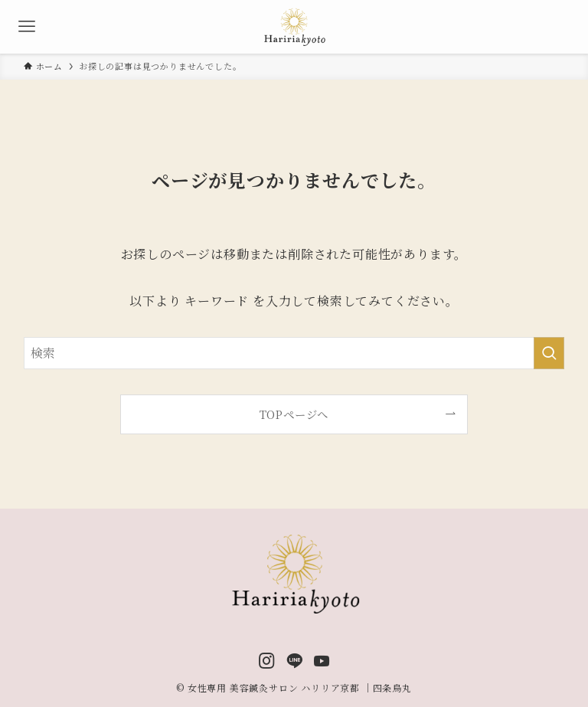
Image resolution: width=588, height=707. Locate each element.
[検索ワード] (294, 353)
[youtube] (322, 661)
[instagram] (267, 661)
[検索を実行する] (549, 353)
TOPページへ (294, 414)
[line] (294, 661)
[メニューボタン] (27, 27)
